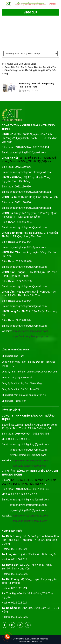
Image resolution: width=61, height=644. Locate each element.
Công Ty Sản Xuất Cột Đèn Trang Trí (20, 389)
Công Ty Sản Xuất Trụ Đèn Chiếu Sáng (22, 383)
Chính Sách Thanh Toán (14, 401)
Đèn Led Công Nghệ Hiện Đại (17, 377)
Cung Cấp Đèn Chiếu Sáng (22, 64)
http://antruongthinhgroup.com (30, 466)
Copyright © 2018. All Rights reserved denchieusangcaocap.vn (30, 640)
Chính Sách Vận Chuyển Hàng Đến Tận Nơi (24, 395)
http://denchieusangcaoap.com (30, 331)
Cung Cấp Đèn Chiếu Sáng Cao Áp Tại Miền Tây (30, 67)
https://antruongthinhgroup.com (30, 336)
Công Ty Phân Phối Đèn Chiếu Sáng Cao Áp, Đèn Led (29, 372)
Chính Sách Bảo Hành (13, 356)
